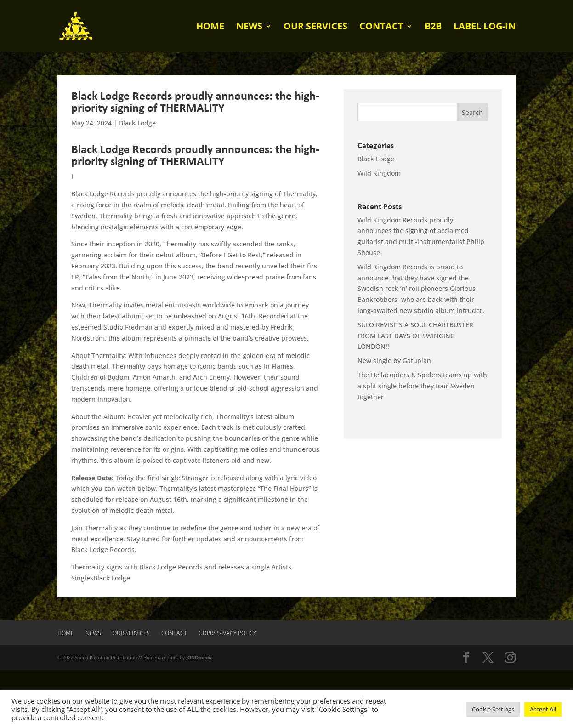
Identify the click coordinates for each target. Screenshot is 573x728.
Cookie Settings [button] (493, 709)
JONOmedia (199, 657)
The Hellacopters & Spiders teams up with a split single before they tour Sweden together (422, 386)
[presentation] (70, 688)
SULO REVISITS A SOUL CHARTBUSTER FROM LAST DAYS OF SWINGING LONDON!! (415, 336)
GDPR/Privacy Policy (227, 633)
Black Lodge (137, 123)
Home (210, 28)
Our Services (315, 28)
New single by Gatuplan (394, 361)
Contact (381, 28)
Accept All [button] (543, 709)
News (249, 28)
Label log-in (485, 28)
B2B (433, 28)
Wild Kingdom (379, 173)
